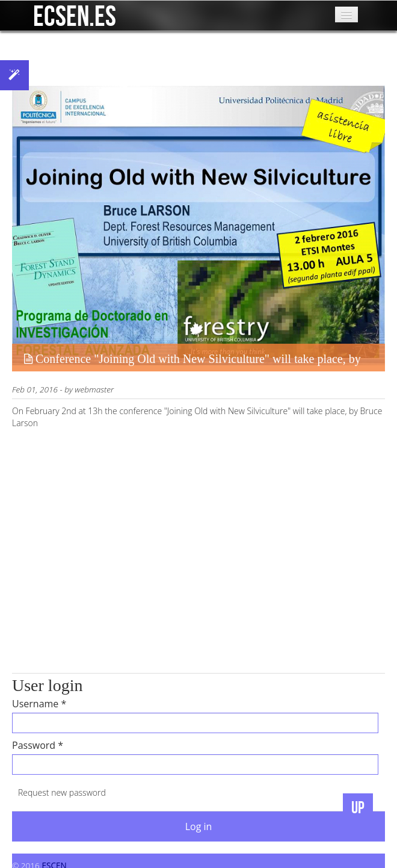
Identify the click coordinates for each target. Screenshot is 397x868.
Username (39, 704)
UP (358, 808)
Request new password (62, 792)
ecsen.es (75, 12)
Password (38, 745)
